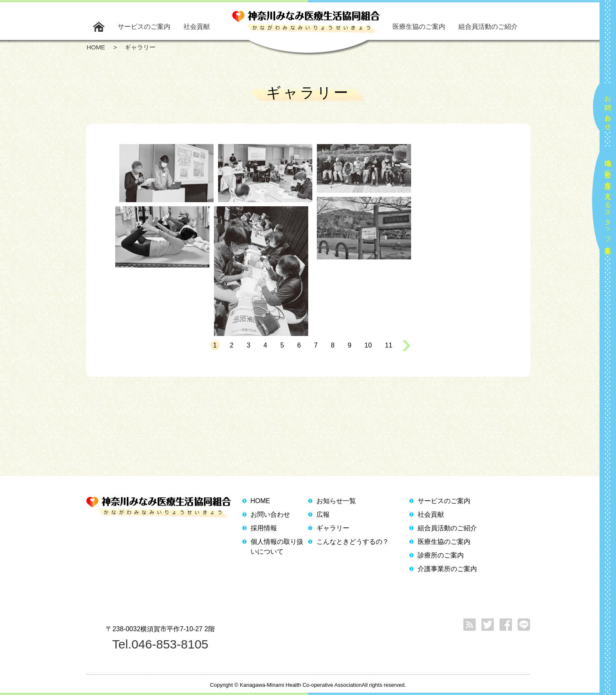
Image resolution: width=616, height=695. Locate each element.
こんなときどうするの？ (353, 542)
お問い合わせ (608, 110)
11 (389, 345)
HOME (260, 501)
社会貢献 (197, 27)
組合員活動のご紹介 (488, 27)
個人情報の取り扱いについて (277, 547)
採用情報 (264, 528)
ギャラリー (333, 528)
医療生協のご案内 (419, 27)
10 (368, 345)
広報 (323, 514)
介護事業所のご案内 (447, 569)
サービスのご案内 (144, 27)
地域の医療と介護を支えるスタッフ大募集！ (608, 203)
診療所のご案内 (441, 555)
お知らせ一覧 (336, 501)
